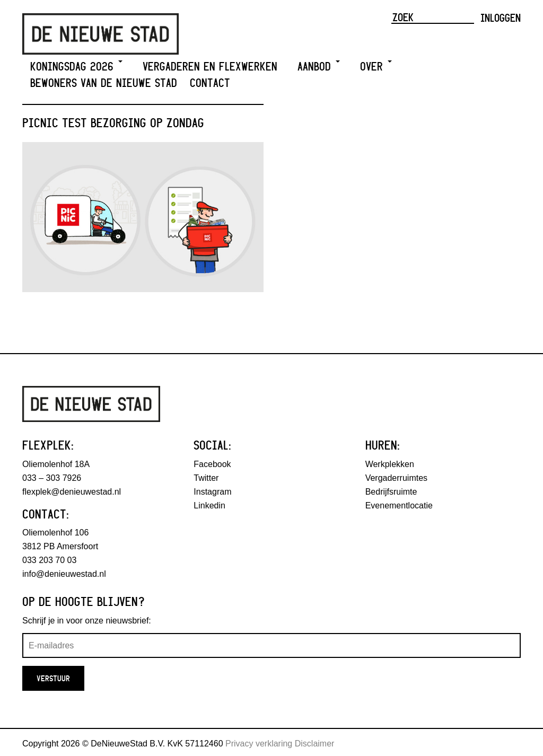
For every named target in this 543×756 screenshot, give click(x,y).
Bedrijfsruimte (391, 492)
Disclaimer (315, 744)
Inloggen (501, 17)
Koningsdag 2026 (76, 67)
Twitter (206, 478)
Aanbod (319, 67)
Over (376, 67)
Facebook (212, 464)
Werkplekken (390, 464)
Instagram (212, 492)
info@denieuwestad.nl (64, 574)
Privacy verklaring (259, 744)
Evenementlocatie (399, 506)
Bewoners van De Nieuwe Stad (104, 83)
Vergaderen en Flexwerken (210, 67)
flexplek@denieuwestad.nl (72, 492)
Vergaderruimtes (396, 478)
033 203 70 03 (49, 560)
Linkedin (209, 506)
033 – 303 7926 (52, 478)
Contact (210, 83)
